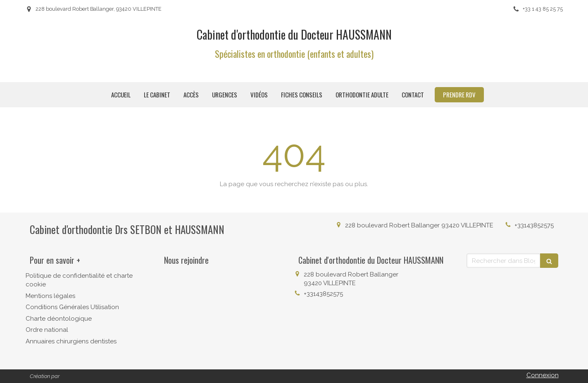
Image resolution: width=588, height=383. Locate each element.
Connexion (543, 375)
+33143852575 (534, 225)
